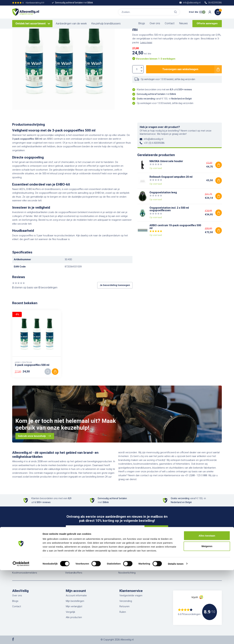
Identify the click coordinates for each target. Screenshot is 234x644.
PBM (121, 562)
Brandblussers (20, 556)
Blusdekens (19, 562)
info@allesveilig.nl (153, 139)
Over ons (155, 23)
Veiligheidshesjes (128, 567)
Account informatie (76, 596)
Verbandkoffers (74, 573)
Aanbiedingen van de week (71, 24)
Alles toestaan (207, 609)
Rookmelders (19, 567)
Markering (177, 562)
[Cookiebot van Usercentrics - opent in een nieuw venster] (21, 638)
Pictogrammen (179, 556)
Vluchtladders (73, 556)
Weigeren (207, 620)
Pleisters (123, 556)
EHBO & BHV (72, 562)
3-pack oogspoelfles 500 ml (32, 365)
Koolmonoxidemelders (25, 573)
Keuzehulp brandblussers (106, 24)
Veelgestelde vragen (131, 596)
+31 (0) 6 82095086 (154, 143)
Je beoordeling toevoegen (115, 285)
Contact (170, 23)
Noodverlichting (127, 573)
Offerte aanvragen (207, 23)
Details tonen (176, 638)
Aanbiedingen (179, 567)
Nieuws (183, 23)
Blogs (142, 23)
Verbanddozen (73, 567)
